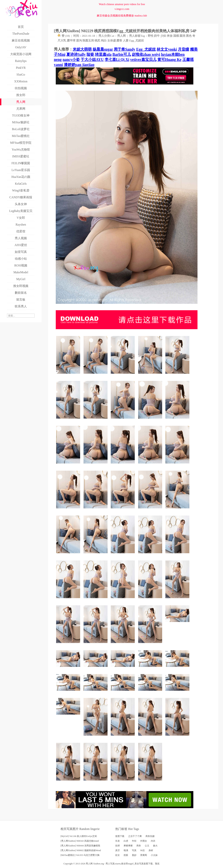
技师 (118, 846)
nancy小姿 (71, 59)
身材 (151, 850)
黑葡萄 (144, 855)
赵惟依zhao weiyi (146, 54)
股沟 (79, 41)
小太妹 (154, 855)
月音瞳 (184, 49)
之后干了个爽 (135, 836)
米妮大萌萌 (82, 49)
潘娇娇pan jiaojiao (79, 65)
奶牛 (157, 36)
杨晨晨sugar (103, 49)
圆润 (182, 36)
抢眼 (126, 855)
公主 (147, 846)
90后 (142, 850)
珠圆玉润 (88, 41)
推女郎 (125, 864)
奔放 (170, 36)
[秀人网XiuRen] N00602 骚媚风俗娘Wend (81, 850)
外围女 (144, 841)
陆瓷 (90, 54)
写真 (134, 850)
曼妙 (134, 855)
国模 (176, 36)
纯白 (104, 41)
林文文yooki (167, 49)
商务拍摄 (150, 836)
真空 (118, 850)
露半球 (71, 41)
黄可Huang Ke (169, 59)
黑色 (189, 36)
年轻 (134, 841)
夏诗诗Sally (76, 54)
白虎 (126, 841)
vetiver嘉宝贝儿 (143, 59)
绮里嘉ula (103, 54)
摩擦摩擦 (128, 846)
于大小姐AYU (92, 59)
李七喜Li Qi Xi (117, 59)
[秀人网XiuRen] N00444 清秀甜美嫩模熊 (80, 846)
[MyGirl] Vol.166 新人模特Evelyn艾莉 (79, 836)
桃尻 (97, 41)
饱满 (126, 850)
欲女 (118, 855)
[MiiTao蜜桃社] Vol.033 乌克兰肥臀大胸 (80, 855)
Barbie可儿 (122, 54)
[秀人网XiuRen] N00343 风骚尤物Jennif (80, 841)
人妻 (126, 41)
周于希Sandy (124, 49)
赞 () (64, 36)
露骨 (119, 41)
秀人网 (121, 36)
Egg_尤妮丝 (137, 41)
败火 (155, 846)
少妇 (163, 36)
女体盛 (112, 41)
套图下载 (120, 836)
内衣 (153, 841)
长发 (118, 841)
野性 (151, 36)
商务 (139, 846)
